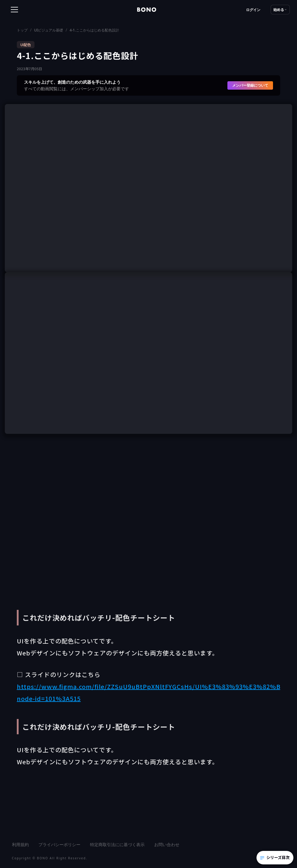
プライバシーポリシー (59, 844)
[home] (147, 10)
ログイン (253, 10)
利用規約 (20, 844)
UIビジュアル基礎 (48, 30)
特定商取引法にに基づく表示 (117, 844)
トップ (22, 30)
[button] (32, 10)
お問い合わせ (167, 844)
